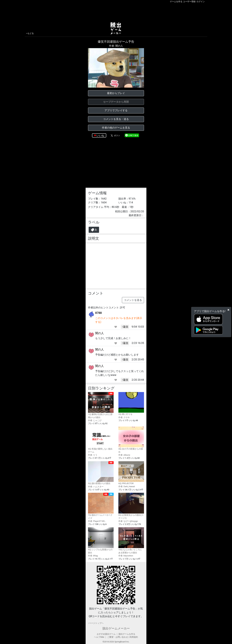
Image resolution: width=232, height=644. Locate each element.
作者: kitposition (126, 556)
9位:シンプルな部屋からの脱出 (101, 541)
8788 (98, 313)
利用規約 (134, 637)
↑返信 (125, 327)
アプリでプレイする (116, 110)
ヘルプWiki (99, 637)
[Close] (228, 310)
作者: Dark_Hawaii (127, 486)
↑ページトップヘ (96, 623)
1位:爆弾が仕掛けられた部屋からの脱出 (101, 405)
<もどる (30, 33)
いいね (100, 135)
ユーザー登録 (189, 2)
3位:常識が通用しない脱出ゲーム (101, 440)
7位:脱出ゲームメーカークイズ (101, 506)
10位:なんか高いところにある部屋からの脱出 (131, 541)
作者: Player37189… (97, 521)
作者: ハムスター (96, 487)
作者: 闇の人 (116, 46)
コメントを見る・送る (116, 119)
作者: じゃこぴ (95, 420)
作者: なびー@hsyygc (128, 521)
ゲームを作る (176, 2)
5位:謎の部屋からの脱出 (101, 473)
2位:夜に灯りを (131, 404)
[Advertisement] (116, 12)
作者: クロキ (124, 417)
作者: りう (93, 455)
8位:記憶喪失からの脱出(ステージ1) (131, 506)
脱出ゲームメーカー (116, 628)
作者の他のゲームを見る (116, 128)
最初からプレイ (116, 93)
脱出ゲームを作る (127, 634)
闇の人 (100, 333)
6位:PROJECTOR (131, 473)
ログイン (201, 2)
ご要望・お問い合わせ (118, 637)
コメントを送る (133, 300)
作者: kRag (93, 556)
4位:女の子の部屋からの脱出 (131, 440)
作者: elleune (124, 455)
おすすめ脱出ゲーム (106, 634)
